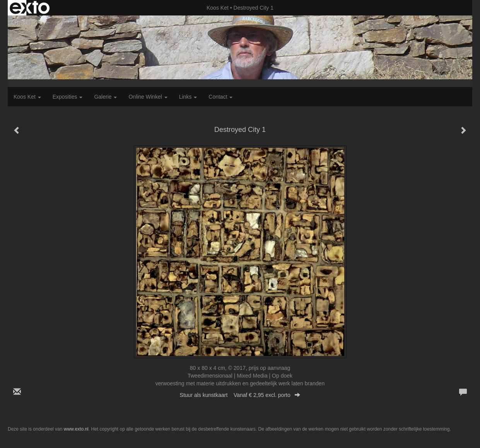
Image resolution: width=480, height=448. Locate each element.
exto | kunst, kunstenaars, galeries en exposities (30, 8)
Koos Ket (218, 8)
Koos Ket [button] (27, 97)
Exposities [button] (68, 97)
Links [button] (188, 97)
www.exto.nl (76, 429)
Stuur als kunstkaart (240, 395)
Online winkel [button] (148, 97)
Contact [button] (220, 97)
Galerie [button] (105, 97)
